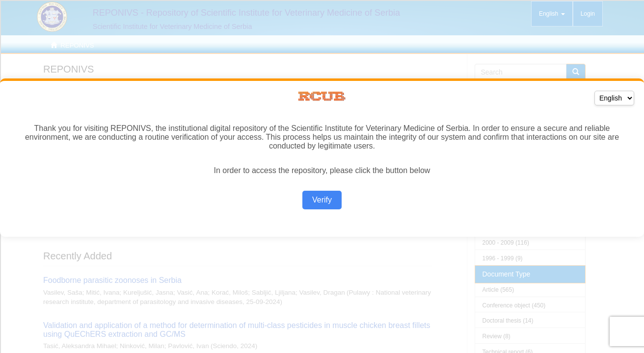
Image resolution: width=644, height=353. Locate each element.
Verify (322, 200)
